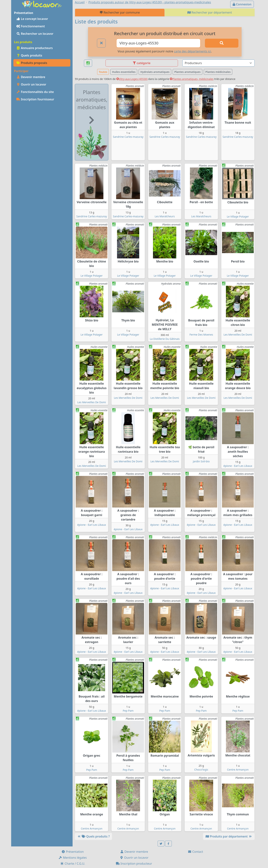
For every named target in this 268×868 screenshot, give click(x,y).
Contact (195, 852)
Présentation (73, 852)
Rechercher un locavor (35, 34)
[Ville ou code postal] (158, 43)
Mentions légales (73, 858)
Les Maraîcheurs (165, 216)
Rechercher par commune (120, 12)
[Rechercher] (222, 43)
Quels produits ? (93, 836)
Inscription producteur (134, 864)
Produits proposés (32, 63)
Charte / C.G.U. (73, 864)
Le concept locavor (32, 19)
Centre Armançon (238, 770)
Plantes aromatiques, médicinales (192, 79)
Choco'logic (201, 770)
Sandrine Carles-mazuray (128, 137)
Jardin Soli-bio (201, 461)
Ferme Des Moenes (201, 335)
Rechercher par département (210, 12)
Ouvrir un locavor (31, 84)
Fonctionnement (31, 26)
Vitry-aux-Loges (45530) (132, 79)
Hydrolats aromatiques (155, 72)
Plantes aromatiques (188, 72)
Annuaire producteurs (35, 48)
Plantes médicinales (218, 72)
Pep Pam (128, 711)
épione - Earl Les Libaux (238, 466)
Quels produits (29, 55)
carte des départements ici (192, 51)
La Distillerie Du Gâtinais (165, 339)
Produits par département (229, 836)
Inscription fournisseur (35, 99)
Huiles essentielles (124, 72)
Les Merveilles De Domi (238, 335)
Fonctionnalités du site (35, 92)
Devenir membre (31, 77)
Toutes (103, 72)
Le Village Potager (238, 216)
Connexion (242, 4)
